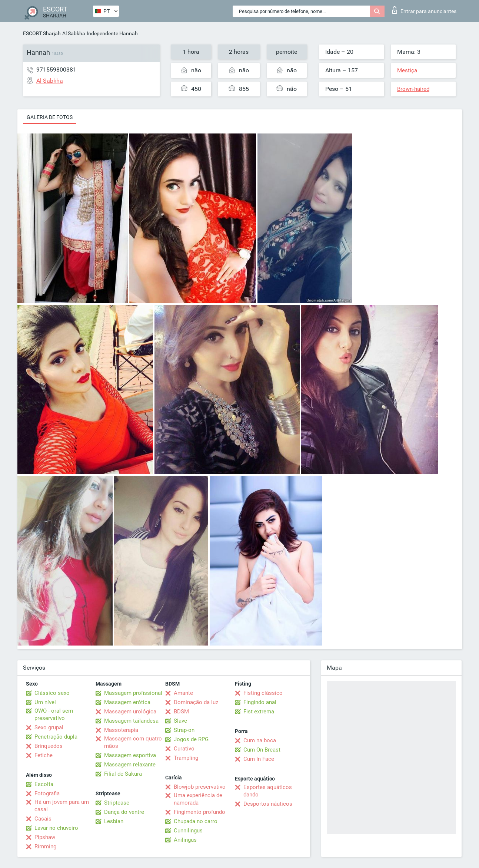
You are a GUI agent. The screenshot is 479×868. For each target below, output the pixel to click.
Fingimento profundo (199, 812)
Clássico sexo (52, 693)
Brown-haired (413, 89)
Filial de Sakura (123, 774)
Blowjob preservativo (200, 787)
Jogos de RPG (191, 739)
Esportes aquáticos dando (268, 791)
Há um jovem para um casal (62, 806)
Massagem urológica (130, 712)
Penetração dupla (56, 737)
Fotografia (47, 793)
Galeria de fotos (50, 117)
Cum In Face (259, 759)
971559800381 (56, 70)
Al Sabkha (74, 33)
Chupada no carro (196, 821)
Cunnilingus (188, 831)
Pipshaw (45, 837)
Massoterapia (121, 730)
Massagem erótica (127, 702)
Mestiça (407, 70)
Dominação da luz (196, 702)
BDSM (181, 712)
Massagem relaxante (130, 765)
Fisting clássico (263, 693)
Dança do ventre (124, 812)
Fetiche (44, 755)
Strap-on (184, 730)
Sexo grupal (49, 727)
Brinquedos (49, 746)
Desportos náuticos (268, 804)
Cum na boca (260, 740)
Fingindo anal (260, 702)
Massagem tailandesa (131, 721)
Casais (43, 819)
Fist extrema (259, 712)
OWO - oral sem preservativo (54, 714)
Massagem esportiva (130, 755)
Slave (180, 721)
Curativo (184, 749)
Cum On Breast (262, 750)
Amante (183, 693)
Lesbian (114, 821)
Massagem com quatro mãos (133, 742)
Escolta (44, 784)
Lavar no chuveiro (56, 828)
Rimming (45, 846)
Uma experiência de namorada (198, 799)
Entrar (424, 10)
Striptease (117, 803)
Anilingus (185, 840)
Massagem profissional (133, 693)
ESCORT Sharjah (42, 33)
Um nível (45, 702)
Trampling (186, 758)
